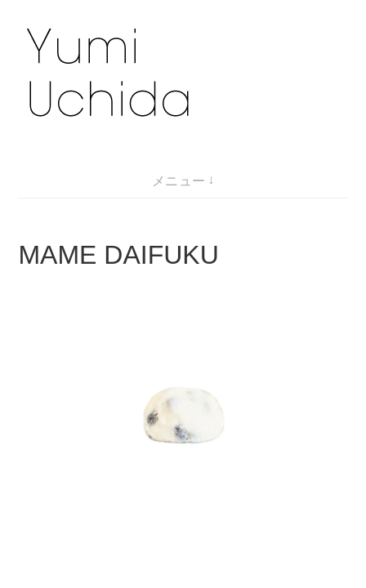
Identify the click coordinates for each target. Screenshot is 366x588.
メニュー (179, 181)
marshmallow (56, 439)
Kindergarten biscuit (90, 419)
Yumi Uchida (117, 507)
